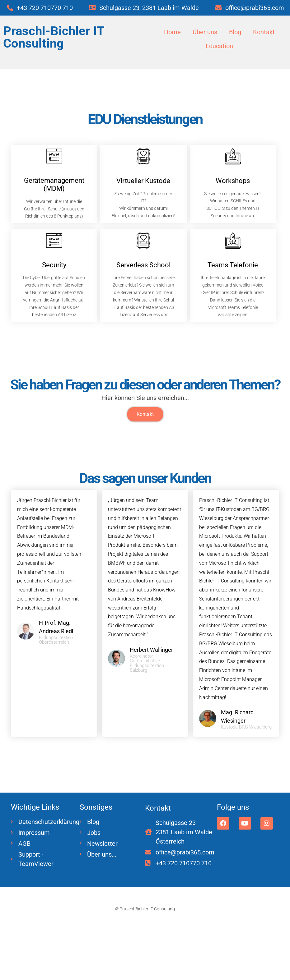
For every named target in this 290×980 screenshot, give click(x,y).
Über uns (205, 32)
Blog (235, 32)
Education (219, 46)
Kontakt (265, 32)
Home (171, 32)
